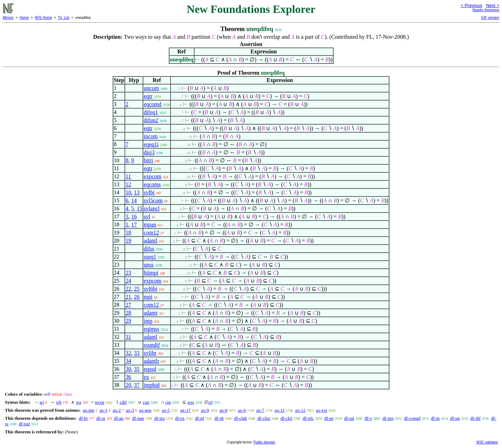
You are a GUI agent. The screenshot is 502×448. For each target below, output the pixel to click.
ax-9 (205, 410)
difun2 (151, 120)
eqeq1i (151, 144)
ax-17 (185, 410)
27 (128, 305)
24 (128, 281)
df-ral (349, 418)
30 (128, 369)
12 (128, 184)
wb (59, 402)
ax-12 (301, 410)
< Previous (471, 5)
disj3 (149, 152)
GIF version (490, 18)
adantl (150, 241)
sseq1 (150, 257)
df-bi (83, 418)
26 (137, 297)
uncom (151, 88)
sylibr (150, 353)
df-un (455, 418)
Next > (493, 5)
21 (128, 297)
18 (128, 233)
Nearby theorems (486, 10)
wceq (99, 402)
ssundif (152, 345)
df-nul (24, 424)
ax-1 (104, 410)
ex (146, 377)
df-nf (199, 418)
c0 (210, 402)
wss (191, 402)
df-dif (476, 418)
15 (139, 208)
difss (149, 249)
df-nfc (308, 418)
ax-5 (166, 410)
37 (137, 385)
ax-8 (223, 410)
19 (128, 241)
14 (134, 200)
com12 (151, 233)
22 (128, 289)
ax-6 (242, 410)
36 (128, 377)
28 (128, 313)
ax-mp (89, 410)
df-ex (180, 418)
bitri (148, 160)
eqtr (148, 96)
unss (149, 265)
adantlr (151, 361)
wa (79, 402)
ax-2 (117, 410)
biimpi (151, 273)
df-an (119, 418)
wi (42, 402)
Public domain (264, 442)
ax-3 (130, 410)
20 (128, 385)
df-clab (241, 418)
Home (24, 18)
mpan (150, 225)
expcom (153, 176)
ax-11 (280, 410)
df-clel (287, 418)
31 (128, 337)
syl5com (153, 200)
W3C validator (487, 442)
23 (128, 273)
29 (128, 321)
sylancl (151, 208)
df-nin (388, 418)
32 (128, 353)
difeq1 (151, 112)
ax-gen (145, 410)
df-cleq (264, 418)
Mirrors (8, 18)
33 (137, 353)
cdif (123, 402)
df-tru (160, 418)
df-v (368, 418)
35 (137, 369)
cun (146, 402)
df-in (435, 418)
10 (128, 192)
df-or (101, 418)
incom (151, 136)
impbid (151, 385)
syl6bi (150, 289)
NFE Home (43, 18)
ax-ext (321, 410)
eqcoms (152, 184)
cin (168, 402)
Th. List (64, 18)
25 (137, 289)
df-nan (138, 418)
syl (147, 216)
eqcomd (153, 104)
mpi (148, 297)
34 (128, 361)
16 (134, 216)
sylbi (149, 192)
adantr (151, 313)
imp (148, 321)
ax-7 (260, 410)
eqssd (150, 369)
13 (137, 192)
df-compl (412, 418)
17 (134, 225)
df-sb (219, 418)
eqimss (151, 329)
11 (128, 176)
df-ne (329, 418)
